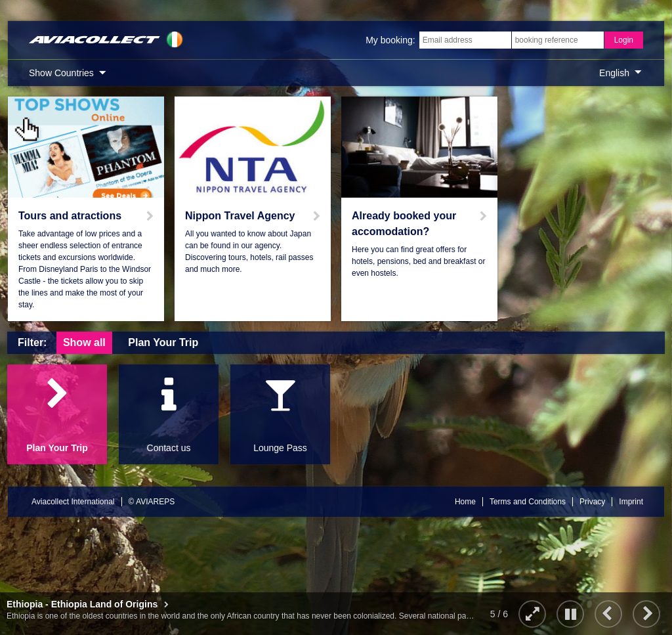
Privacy (592, 502)
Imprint (631, 502)
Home (465, 502)
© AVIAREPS (152, 502)
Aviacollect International (73, 502)
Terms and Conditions (528, 502)
